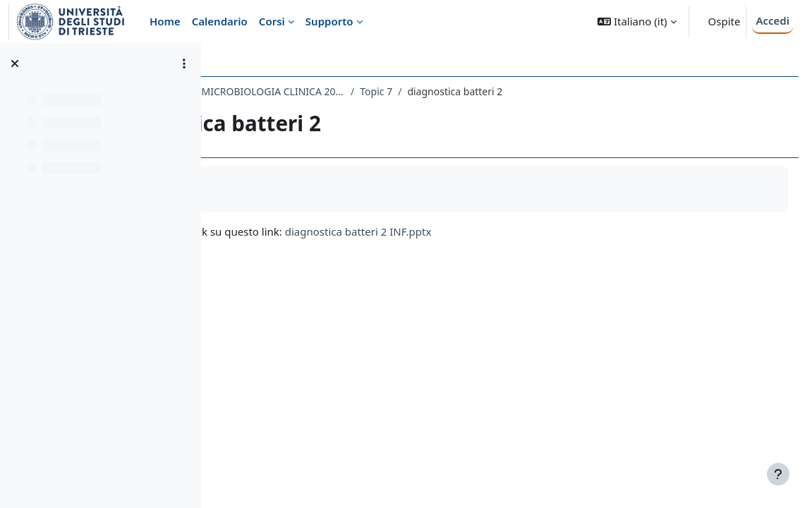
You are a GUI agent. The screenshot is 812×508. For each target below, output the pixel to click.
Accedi (772, 20)
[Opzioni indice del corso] (184, 64)
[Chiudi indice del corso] (15, 64)
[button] (637, 22)
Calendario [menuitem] (220, 21)
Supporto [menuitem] (329, 21)
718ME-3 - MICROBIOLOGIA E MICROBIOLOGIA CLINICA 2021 (370, 91)
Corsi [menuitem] (272, 21)
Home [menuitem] (165, 21)
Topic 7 (542, 91)
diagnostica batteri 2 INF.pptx (524, 231)
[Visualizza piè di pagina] (778, 474)
